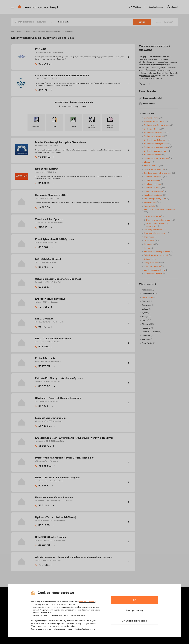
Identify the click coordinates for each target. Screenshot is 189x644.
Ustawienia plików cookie (135, 621)
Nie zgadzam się (135, 610)
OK (135, 600)
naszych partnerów (87, 602)
